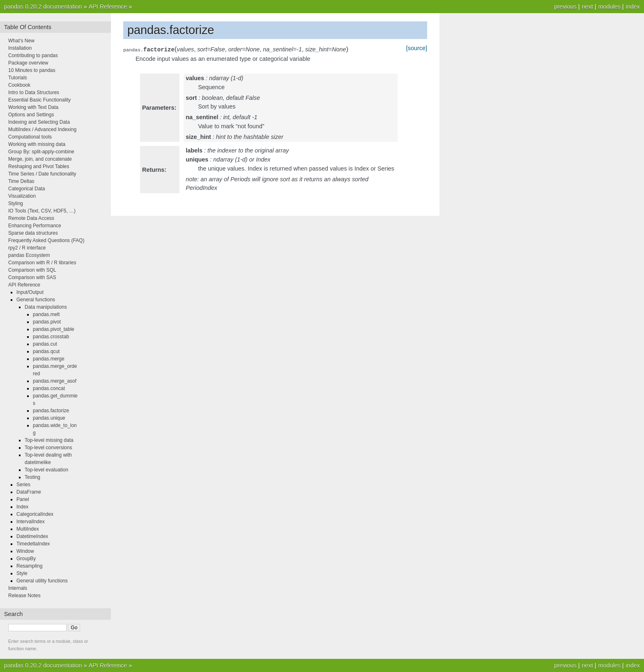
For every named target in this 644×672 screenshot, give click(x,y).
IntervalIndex (31, 522)
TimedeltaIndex (33, 544)
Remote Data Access (31, 218)
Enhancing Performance (35, 226)
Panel (23, 499)
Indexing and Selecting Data (39, 122)
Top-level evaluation (46, 470)
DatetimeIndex (32, 536)
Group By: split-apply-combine (41, 152)
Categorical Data (26, 189)
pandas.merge (49, 359)
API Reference (108, 7)
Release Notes (24, 596)
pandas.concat (49, 388)
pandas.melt (46, 314)
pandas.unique (49, 418)
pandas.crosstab (51, 337)
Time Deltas (21, 181)
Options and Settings (31, 115)
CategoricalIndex (35, 514)
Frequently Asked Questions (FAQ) (46, 240)
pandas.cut (45, 344)
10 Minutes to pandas (32, 70)
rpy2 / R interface (27, 248)
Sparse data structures (33, 233)
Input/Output (30, 292)
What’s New (21, 41)
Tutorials (18, 78)
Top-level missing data (49, 440)
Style (22, 573)
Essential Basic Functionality (39, 100)
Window (25, 551)
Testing (32, 477)
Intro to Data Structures (34, 92)
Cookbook (19, 85)
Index (22, 507)
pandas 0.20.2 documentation (43, 7)
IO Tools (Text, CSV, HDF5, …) (42, 211)
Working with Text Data (33, 107)
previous (565, 7)
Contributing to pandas (33, 55)
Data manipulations (46, 307)
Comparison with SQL (32, 270)
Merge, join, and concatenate (40, 159)
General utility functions (42, 581)
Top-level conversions (48, 448)
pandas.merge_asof (55, 381)
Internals (18, 588)
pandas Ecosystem (29, 255)
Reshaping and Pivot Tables (39, 166)
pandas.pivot (47, 322)
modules (609, 7)
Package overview (28, 63)
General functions (36, 300)
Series (23, 485)
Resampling (29, 566)
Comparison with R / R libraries (42, 263)
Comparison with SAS (32, 277)
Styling (16, 203)
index (633, 7)
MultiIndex (28, 529)
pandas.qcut (46, 351)
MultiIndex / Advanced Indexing (42, 129)
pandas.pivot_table (54, 329)
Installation (20, 48)
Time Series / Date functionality (42, 174)
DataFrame (29, 492)
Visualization (22, 196)
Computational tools (30, 137)
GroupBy (26, 559)
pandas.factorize (51, 411)
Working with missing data (37, 144)
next (587, 7)
